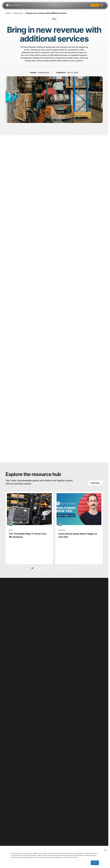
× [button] (105, 850)
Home (8, 13)
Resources (18, 13)
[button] (32, 568)
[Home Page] (13, 5)
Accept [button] (95, 863)
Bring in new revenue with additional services (46, 13)
